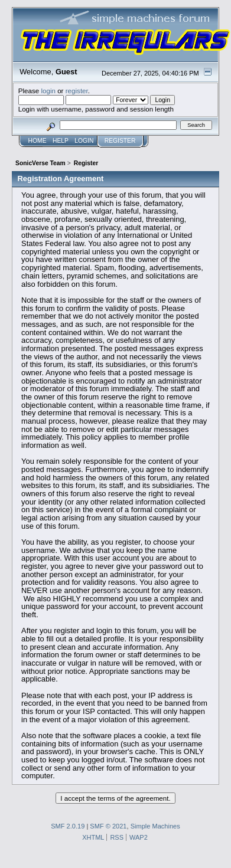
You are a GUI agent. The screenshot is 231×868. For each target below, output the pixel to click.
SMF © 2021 (108, 826)
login (48, 91)
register (77, 91)
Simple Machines (155, 826)
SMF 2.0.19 (68, 826)
